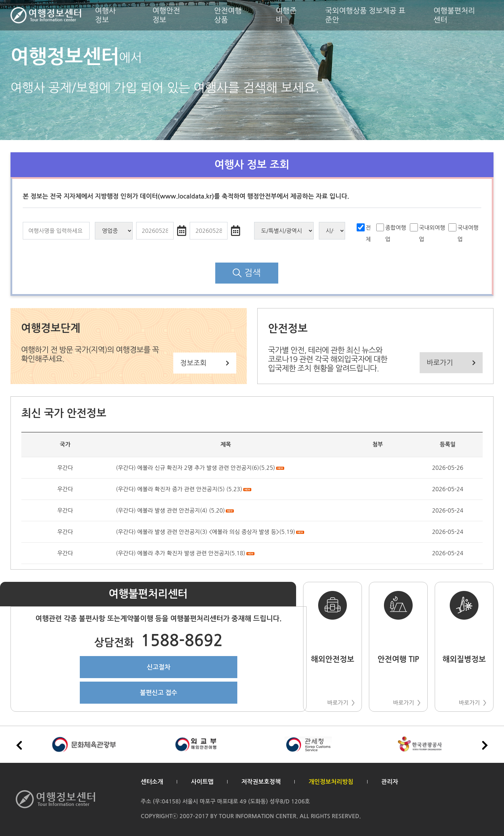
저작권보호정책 (261, 782)
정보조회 (205, 363)
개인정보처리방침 (331, 782)
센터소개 (152, 782)
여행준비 (286, 15)
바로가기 (451, 363)
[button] (485, 745)
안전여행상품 (228, 15)
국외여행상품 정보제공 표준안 (365, 15)
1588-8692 (158, 643)
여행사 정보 (106, 15)
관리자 (390, 782)
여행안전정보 (166, 15)
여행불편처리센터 (454, 15)
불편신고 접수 (159, 693)
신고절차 (159, 667)
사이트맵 (202, 782)
